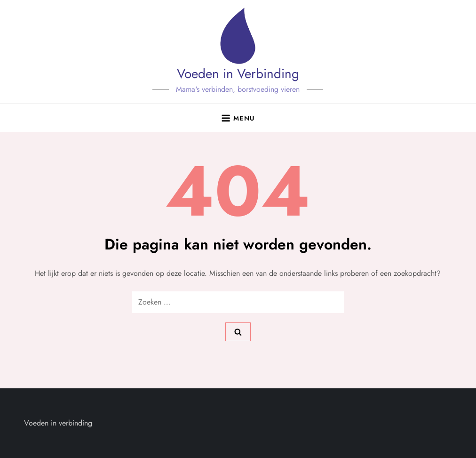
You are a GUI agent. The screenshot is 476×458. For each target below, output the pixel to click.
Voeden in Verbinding (238, 74)
